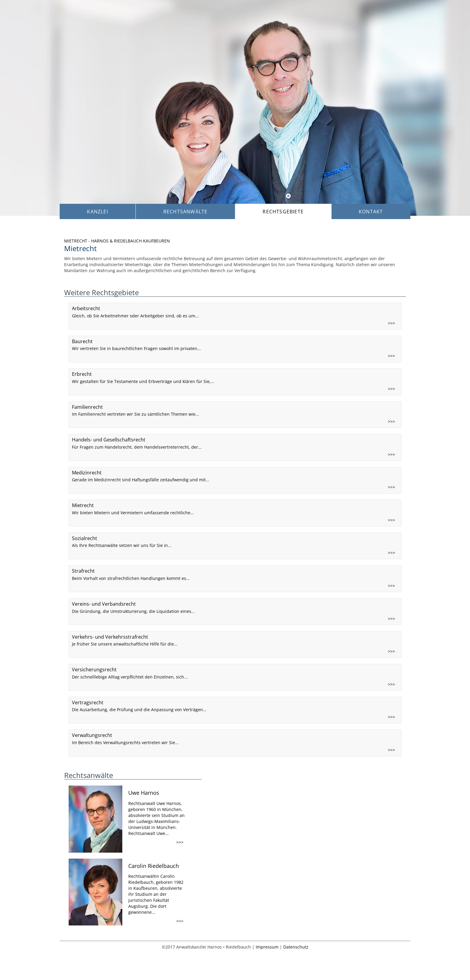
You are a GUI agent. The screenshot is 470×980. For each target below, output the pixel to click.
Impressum (267, 947)
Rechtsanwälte (186, 212)
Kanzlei (97, 212)
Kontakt (371, 212)
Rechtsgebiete (283, 212)
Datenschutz (296, 947)
